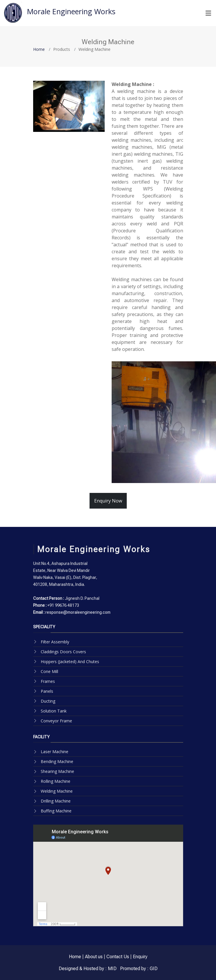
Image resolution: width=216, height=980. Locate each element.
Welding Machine (57, 791)
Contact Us (118, 957)
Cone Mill (49, 671)
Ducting (48, 701)
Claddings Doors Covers (63, 652)
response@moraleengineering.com (77, 612)
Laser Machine (55, 752)
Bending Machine (57, 761)
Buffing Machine (56, 811)
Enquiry (140, 957)
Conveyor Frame (56, 721)
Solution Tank (54, 711)
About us (94, 957)
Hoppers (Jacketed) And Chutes (70, 662)
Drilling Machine (56, 801)
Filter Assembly (55, 642)
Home (39, 49)
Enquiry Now (108, 501)
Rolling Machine (56, 781)
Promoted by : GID (138, 969)
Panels (47, 691)
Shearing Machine (57, 771)
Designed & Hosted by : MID (88, 969)
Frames (48, 681)
